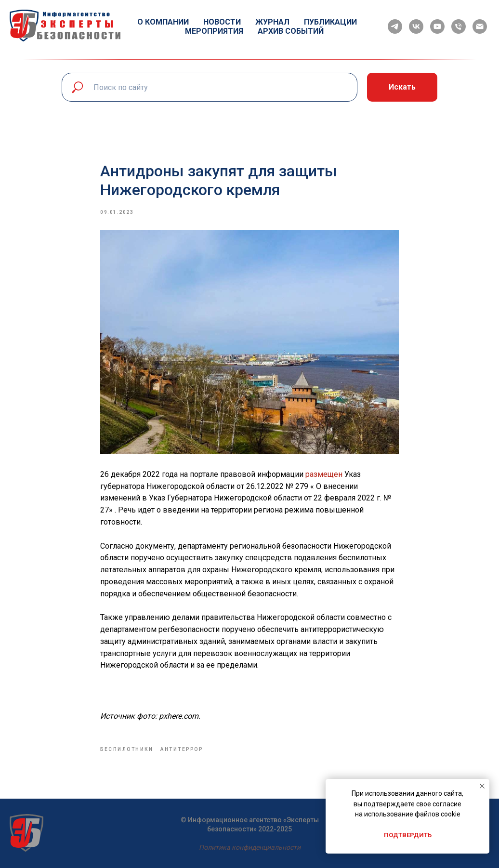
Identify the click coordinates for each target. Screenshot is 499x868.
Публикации (330, 22)
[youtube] (437, 26)
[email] (480, 26)
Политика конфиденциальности (250, 847)
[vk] (416, 26)
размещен (324, 474)
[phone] (459, 26)
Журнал (272, 22)
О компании (163, 22)
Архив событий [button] (291, 31)
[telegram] (395, 26)
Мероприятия (214, 31)
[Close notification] (482, 786)
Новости (222, 22)
